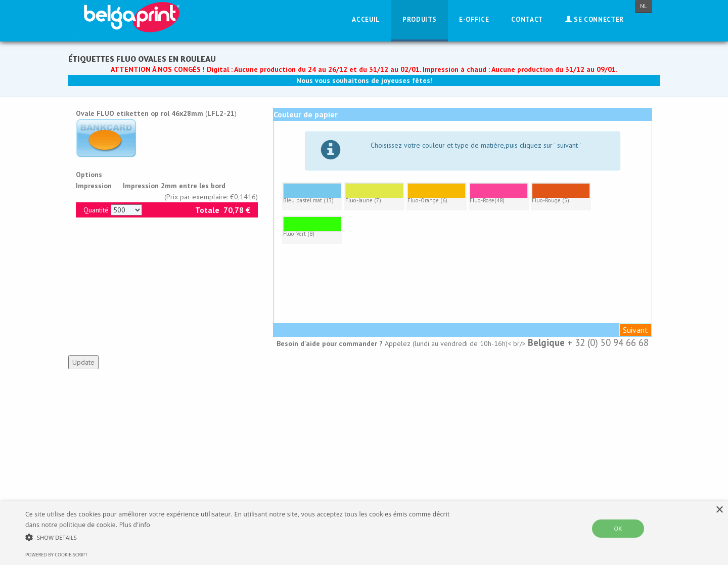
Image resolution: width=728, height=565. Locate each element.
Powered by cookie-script (56, 555)
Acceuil (366, 19)
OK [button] (618, 528)
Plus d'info (135, 525)
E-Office (474, 19)
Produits (420, 19)
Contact (527, 19)
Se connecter (595, 19)
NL (644, 6)
